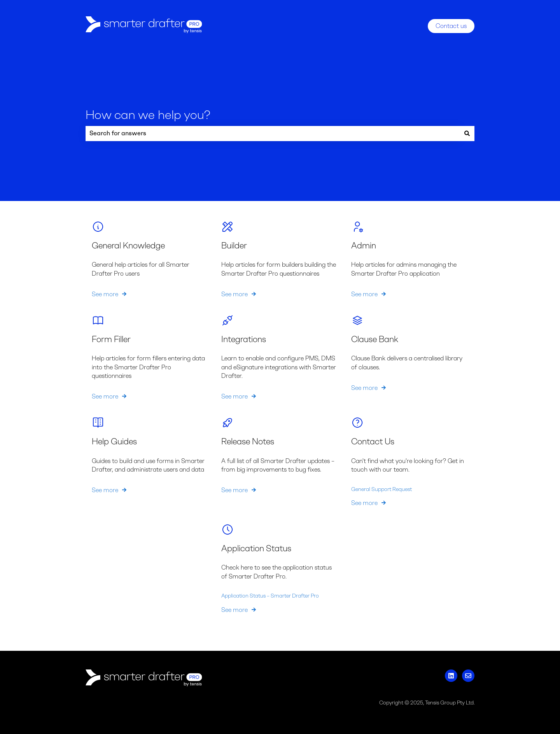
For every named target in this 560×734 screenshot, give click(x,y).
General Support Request (381, 489)
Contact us (451, 26)
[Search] (467, 133)
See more (105, 294)
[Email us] (468, 676)
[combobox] (273, 133)
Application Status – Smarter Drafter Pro (270, 596)
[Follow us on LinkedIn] (451, 676)
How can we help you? (148, 115)
